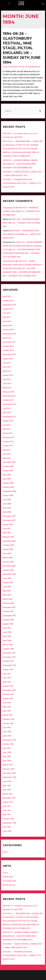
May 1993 (7, 757)
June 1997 (7, 678)
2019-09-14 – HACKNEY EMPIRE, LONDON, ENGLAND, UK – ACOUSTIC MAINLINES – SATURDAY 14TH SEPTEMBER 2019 (20, 164)
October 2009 (8, 466)
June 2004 (7, 553)
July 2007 (7, 529)
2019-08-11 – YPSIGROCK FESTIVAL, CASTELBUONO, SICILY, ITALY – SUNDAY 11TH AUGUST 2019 (22, 183)
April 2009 (7, 479)
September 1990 (9, 823)
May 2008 (7, 508)
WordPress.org (9, 885)
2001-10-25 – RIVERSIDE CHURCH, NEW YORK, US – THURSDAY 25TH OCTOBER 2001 (21, 211)
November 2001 (9, 607)
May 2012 (7, 429)
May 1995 (7, 707)
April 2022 (7, 296)
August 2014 (8, 375)
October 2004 (8, 545)
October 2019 (8, 301)
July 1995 (7, 703)
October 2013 (8, 400)
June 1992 (7, 781)
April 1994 (7, 736)
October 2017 (8, 346)
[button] (9, 3)
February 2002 (9, 603)
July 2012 (7, 425)
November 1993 (9, 740)
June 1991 (7, 810)
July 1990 (7, 827)
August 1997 (8, 670)
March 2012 (8, 433)
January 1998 (8, 649)
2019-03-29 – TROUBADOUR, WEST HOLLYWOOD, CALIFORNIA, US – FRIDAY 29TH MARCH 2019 (22, 234)
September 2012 (9, 417)
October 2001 (8, 611)
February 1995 (9, 719)
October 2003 (8, 570)
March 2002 (8, 599)
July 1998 (7, 628)
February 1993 (9, 769)
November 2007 (9, 520)
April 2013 (7, 413)
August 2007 (8, 525)
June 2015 (7, 367)
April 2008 (7, 512)
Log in (5, 873)
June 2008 (7, 504)
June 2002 (7, 587)
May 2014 (7, 388)
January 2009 (8, 483)
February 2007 (9, 537)
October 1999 (8, 620)
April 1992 (7, 790)
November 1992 (9, 773)
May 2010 (7, 458)
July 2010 (7, 454)
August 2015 (8, 359)
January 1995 (8, 723)
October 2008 (8, 487)
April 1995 (7, 711)
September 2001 (9, 616)
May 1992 (7, 786)
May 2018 (7, 338)
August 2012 (8, 421)
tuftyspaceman (9, 208)
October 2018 (8, 330)
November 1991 (9, 798)
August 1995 (8, 699)
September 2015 (9, 355)
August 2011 (8, 446)
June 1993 (7, 752)
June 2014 (7, 384)
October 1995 (8, 694)
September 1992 (9, 777)
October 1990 (8, 819)
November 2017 (9, 342)
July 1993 (7, 748)
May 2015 (7, 371)
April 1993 (7, 761)
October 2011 (8, 442)
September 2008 (9, 491)
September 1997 (9, 665)
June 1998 (7, 632)
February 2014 (9, 392)
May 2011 (7, 450)
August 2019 (8, 309)
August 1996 (8, 686)
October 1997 (8, 661)
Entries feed (8, 877)
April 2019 (7, 321)
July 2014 (7, 379)
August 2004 (8, 549)
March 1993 (8, 765)
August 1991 (8, 802)
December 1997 (9, 653)
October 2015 (8, 350)
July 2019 (7, 313)
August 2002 (8, 582)
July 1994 (7, 728)
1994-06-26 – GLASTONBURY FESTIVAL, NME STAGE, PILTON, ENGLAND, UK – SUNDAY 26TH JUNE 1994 (22, 48)
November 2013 (9, 396)
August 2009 (8, 471)
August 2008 (8, 495)
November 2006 (9, 541)
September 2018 (9, 334)
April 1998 (7, 641)
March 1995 (8, 715)
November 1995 (9, 690)
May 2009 (7, 475)
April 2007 (7, 533)
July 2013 (7, 408)
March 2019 (8, 326)
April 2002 (7, 595)
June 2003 (7, 578)
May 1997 (7, 682)
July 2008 (7, 500)
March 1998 (8, 645)
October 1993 (8, 744)
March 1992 (8, 794)
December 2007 (9, 516)
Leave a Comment (10, 67)
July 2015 (7, 363)
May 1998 (7, 636)
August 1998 (8, 624)
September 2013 (9, 404)
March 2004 (8, 558)
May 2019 (7, 317)
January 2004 (8, 562)
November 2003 (9, 566)
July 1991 (7, 806)
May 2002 (7, 591)
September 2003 (9, 574)
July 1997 (7, 674)
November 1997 (9, 657)
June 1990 (7, 831)
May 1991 (7, 815)
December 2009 (9, 462)
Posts (22, 67)
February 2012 (9, 437)
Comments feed (9, 881)
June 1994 (7, 732)
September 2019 (9, 305)
